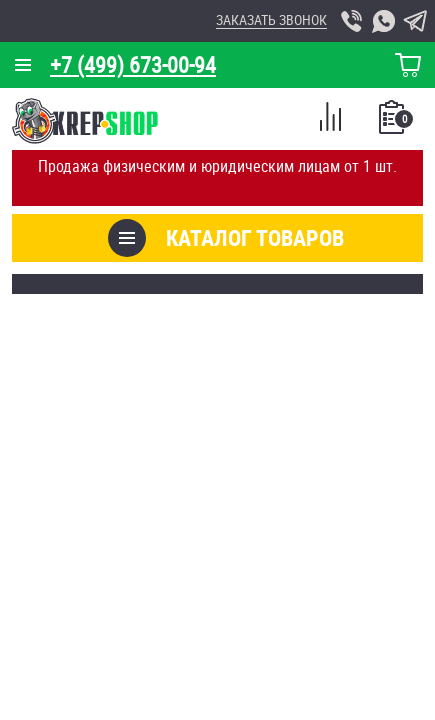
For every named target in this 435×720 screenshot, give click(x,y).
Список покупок (393, 123)
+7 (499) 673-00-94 (133, 64)
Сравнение (330, 120)
